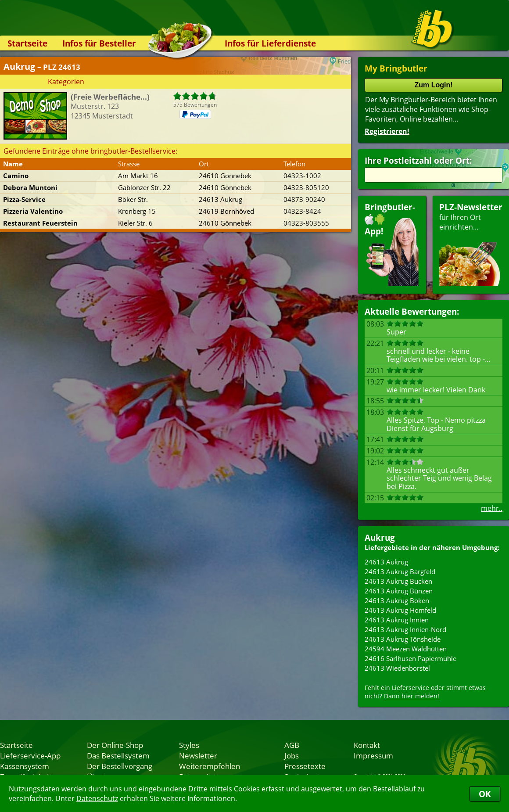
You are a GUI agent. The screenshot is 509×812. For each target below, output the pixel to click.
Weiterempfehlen (210, 766)
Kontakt (367, 745)
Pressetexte (305, 766)
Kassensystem (25, 766)
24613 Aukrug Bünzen (399, 591)
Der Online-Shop (115, 745)
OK (485, 794)
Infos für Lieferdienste (270, 43)
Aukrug (380, 537)
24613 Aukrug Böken (397, 600)
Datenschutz (97, 798)
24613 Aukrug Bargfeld (400, 571)
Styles (189, 745)
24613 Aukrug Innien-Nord (405, 629)
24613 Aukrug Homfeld (400, 610)
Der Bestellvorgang (120, 766)
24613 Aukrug (386, 562)
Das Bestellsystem (118, 755)
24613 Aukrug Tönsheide (403, 639)
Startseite (27, 43)
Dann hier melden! (412, 696)
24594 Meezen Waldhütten (406, 649)
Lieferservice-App (30, 755)
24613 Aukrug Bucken (398, 581)
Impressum (373, 755)
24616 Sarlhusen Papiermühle (410, 658)
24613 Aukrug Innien (397, 620)
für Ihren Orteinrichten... (471, 244)
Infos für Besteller (99, 43)
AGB (292, 745)
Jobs (292, 755)
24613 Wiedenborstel (397, 668)
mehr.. (492, 508)
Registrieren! (387, 131)
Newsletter (198, 755)
